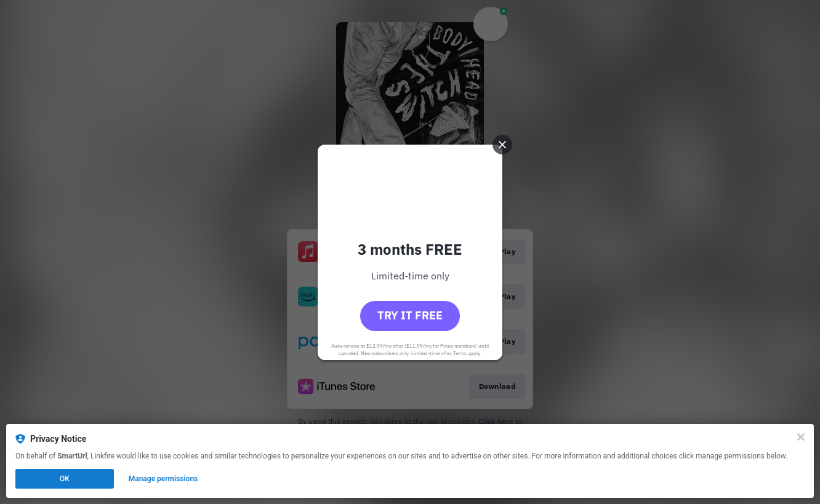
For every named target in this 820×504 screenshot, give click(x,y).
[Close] (801, 437)
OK (65, 479)
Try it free (410, 315)
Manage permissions (163, 479)
